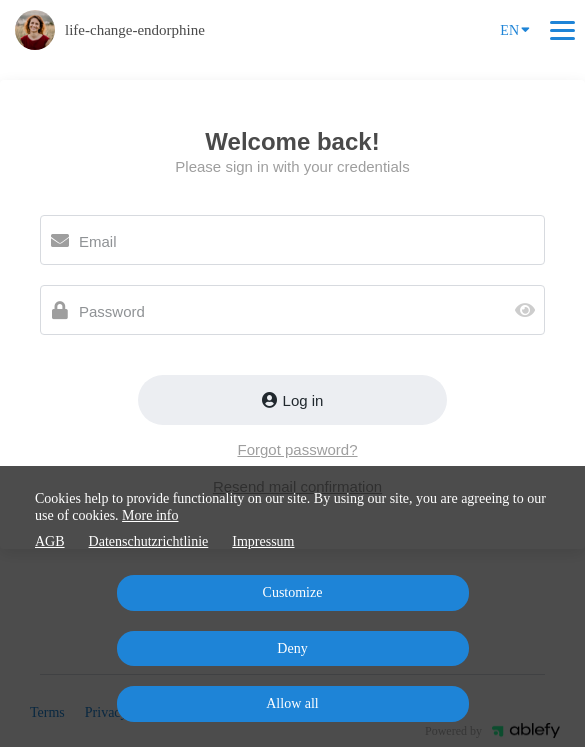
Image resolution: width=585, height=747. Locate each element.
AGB (50, 541)
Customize (293, 592)
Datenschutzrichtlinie (149, 541)
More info (150, 515)
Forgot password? (297, 449)
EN (515, 29)
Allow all (292, 703)
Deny (292, 648)
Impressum (263, 541)
